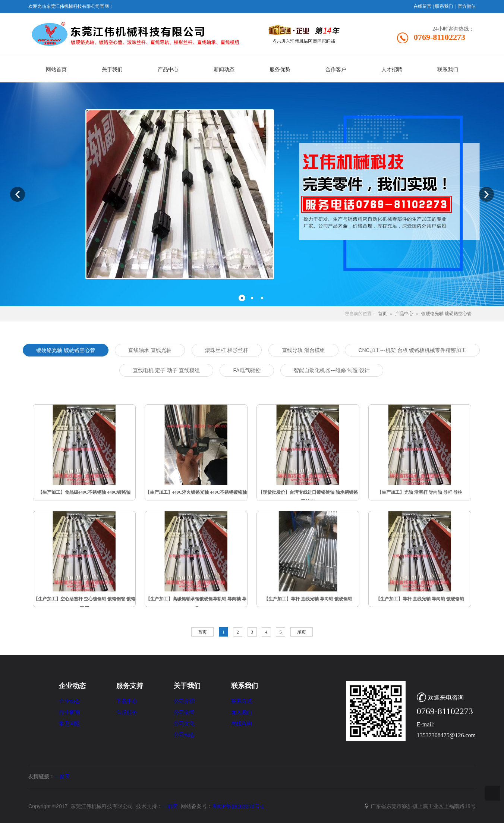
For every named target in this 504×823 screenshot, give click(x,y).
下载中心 (127, 701)
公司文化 (184, 724)
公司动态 (184, 735)
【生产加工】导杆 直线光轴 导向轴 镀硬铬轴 (308, 599)
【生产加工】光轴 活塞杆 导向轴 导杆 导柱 (420, 492)
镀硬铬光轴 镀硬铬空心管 (447, 314)
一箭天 (62, 776)
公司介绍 (184, 701)
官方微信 (467, 6)
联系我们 (444, 6)
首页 (382, 314)
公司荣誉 (184, 712)
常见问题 (69, 724)
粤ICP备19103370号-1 (238, 806)
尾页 (302, 632)
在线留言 (422, 6)
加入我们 (242, 712)
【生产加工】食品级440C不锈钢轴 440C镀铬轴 (84, 492)
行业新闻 (69, 712)
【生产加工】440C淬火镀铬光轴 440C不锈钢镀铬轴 (196, 492)
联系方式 (242, 701)
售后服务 (127, 712)
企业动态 (69, 701)
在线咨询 (242, 724)
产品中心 (404, 314)
